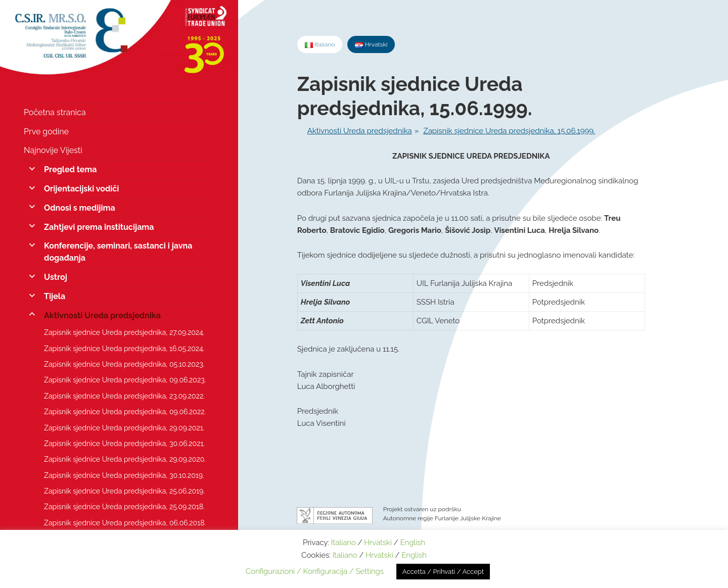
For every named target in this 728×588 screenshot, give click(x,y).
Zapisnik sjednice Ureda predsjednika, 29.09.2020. (125, 459)
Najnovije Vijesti (53, 150)
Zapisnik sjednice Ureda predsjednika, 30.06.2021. (124, 444)
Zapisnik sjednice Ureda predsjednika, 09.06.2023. (125, 380)
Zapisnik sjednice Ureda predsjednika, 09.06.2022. (125, 412)
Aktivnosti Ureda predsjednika (102, 315)
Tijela (55, 296)
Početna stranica (55, 112)
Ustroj (56, 277)
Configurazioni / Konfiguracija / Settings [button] (315, 571)
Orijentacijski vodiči (81, 189)
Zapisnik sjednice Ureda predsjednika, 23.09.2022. (124, 396)
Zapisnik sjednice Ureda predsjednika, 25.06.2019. (124, 491)
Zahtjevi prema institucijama (99, 227)
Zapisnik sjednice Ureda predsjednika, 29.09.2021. (124, 428)
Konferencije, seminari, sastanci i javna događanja (118, 252)
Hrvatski (378, 543)
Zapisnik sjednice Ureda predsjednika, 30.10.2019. (124, 475)
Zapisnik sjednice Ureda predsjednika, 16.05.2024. (124, 349)
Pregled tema (70, 169)
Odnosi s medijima (80, 208)
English (413, 543)
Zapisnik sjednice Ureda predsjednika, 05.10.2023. (124, 364)
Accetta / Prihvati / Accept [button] (443, 572)
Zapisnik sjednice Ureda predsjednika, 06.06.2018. (125, 523)
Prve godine (46, 132)
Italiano (344, 543)
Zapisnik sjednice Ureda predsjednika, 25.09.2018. (124, 507)
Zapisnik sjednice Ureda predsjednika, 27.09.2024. (124, 332)
